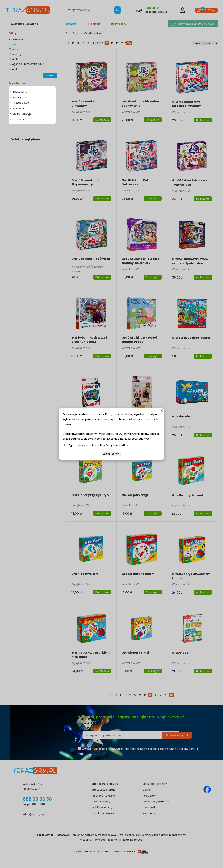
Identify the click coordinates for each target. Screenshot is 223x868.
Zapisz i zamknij (111, 454)
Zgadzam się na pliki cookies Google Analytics (98, 445)
